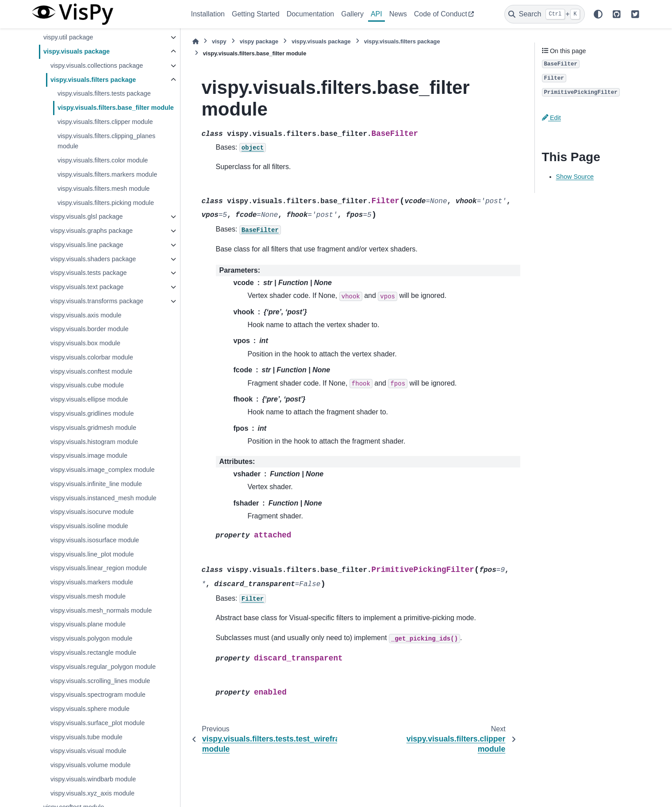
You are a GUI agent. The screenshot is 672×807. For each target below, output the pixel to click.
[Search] (545, 14)
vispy (219, 41)
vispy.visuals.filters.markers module (107, 174)
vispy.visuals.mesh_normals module (101, 610)
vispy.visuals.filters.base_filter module (116, 108)
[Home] (196, 41)
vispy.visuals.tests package (89, 273)
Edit (551, 118)
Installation (208, 14)
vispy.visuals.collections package (97, 66)
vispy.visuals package (77, 51)
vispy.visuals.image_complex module (103, 470)
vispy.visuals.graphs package (92, 231)
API (376, 14)
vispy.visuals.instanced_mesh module (104, 498)
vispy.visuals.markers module (92, 582)
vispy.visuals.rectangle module (93, 653)
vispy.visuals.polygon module (91, 638)
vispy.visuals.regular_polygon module (103, 667)
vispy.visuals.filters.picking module (106, 203)
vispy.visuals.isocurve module (92, 512)
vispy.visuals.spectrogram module (98, 695)
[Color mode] (598, 14)
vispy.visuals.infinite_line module (96, 484)
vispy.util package (68, 37)
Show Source (575, 177)
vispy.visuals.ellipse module (89, 399)
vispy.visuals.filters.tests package (104, 93)
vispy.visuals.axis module (86, 315)
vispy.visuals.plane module (88, 624)
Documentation (311, 14)
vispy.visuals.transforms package (97, 301)
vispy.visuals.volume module (90, 765)
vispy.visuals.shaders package (93, 259)
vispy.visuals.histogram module (94, 442)
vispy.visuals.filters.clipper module (105, 122)
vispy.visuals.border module (90, 329)
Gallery (352, 14)
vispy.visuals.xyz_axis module (92, 793)
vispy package (259, 41)
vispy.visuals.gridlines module (92, 413)
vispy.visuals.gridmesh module (93, 428)
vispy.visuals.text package (87, 287)
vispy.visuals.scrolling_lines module (100, 681)
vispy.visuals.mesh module (88, 596)
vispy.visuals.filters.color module (103, 160)
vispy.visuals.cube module (87, 385)
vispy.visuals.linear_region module (99, 568)
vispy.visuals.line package (87, 245)
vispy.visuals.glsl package (87, 216)
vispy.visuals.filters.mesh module (104, 189)
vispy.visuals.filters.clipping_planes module (106, 141)
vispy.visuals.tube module (86, 737)
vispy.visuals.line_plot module (92, 554)
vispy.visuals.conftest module (91, 371)
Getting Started (256, 14)
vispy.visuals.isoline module (89, 526)
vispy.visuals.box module (85, 343)
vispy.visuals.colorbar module (92, 357)
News (398, 14)
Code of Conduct (441, 14)
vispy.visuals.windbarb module (93, 779)
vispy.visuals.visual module (88, 751)
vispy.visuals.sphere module (90, 709)
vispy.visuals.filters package (93, 80)
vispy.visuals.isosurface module (95, 540)
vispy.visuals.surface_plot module (98, 723)
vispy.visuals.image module (89, 456)
